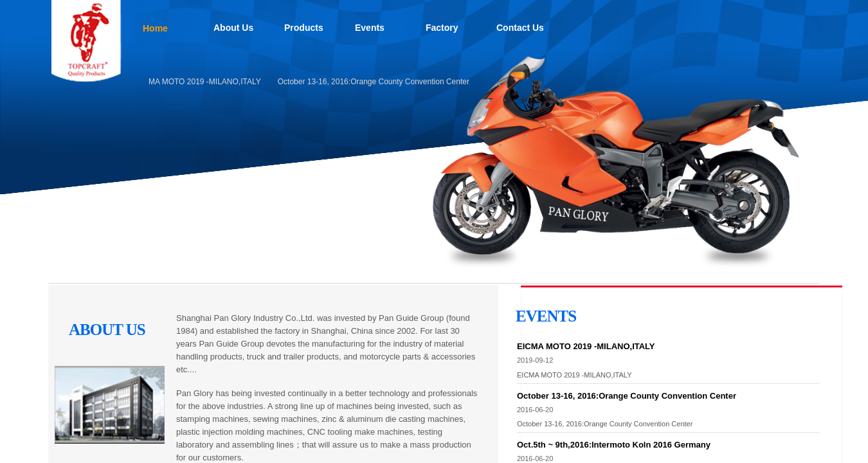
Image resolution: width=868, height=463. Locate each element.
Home (155, 28)
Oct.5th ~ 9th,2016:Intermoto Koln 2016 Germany (614, 445)
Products (304, 28)
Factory (442, 28)
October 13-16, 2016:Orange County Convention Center (375, 82)
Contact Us (520, 28)
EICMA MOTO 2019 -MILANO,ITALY (200, 82)
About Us (233, 28)
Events (370, 28)
